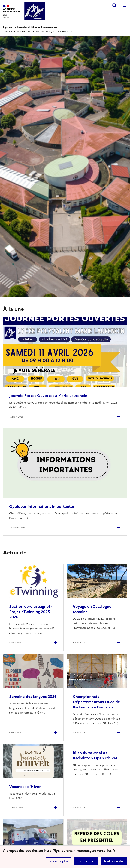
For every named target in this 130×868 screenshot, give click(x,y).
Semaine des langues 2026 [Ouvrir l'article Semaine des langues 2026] (33, 697)
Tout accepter (114, 861)
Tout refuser (86, 861)
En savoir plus (58, 861)
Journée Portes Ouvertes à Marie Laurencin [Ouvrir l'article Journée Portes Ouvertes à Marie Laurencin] (48, 396)
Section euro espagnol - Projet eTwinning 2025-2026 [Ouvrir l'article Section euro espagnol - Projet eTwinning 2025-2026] (30, 612)
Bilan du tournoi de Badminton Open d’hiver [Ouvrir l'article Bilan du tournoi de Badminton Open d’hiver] (95, 755)
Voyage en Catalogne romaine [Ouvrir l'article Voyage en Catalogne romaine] (92, 609)
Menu (125, 5)
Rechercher (114, 5)
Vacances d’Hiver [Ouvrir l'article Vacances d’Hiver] (25, 787)
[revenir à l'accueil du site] (65, 27)
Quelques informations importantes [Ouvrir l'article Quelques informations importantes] (42, 506)
